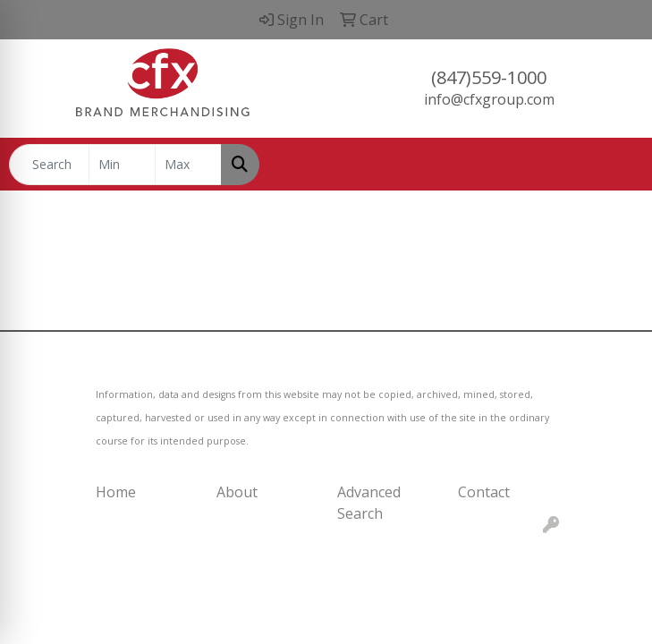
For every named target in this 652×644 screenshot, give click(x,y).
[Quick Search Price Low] (122, 165)
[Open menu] (616, 165)
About (237, 492)
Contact (484, 492)
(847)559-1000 (489, 77)
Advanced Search (369, 503)
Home (116, 492)
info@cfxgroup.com (489, 99)
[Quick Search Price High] (188, 165)
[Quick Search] (49, 165)
